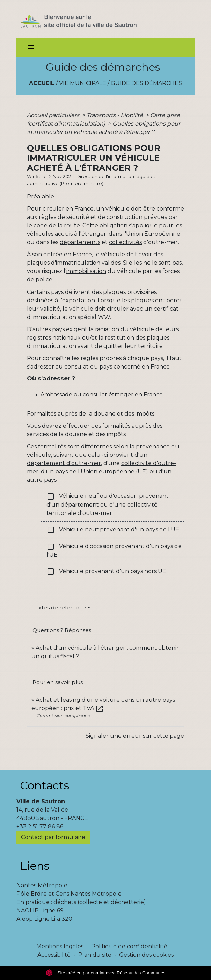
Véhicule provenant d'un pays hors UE (106, 571)
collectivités (125, 242)
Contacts (45, 785)
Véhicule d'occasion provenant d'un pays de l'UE (114, 550)
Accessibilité (54, 955)
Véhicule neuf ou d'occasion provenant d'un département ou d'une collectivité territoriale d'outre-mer (108, 504)
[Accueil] (91, 19)
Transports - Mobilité (115, 115)
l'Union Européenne (152, 234)
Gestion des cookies (146, 955)
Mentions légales (60, 946)
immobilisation (86, 271)
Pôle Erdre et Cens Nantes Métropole (69, 894)
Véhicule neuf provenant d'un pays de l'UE (113, 530)
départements (80, 242)
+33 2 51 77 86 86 (40, 826)
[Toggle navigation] (31, 48)
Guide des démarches (146, 83)
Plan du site (95, 955)
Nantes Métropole (42, 885)
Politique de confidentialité (129, 946)
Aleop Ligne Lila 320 (44, 919)
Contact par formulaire (53, 837)
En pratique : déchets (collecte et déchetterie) (81, 902)
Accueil (42, 83)
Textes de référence (59, 607)
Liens (35, 866)
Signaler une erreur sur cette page (135, 736)
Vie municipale (83, 83)
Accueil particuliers (54, 115)
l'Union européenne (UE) (113, 472)
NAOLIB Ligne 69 (40, 910)
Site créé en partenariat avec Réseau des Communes (106, 973)
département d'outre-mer (64, 463)
